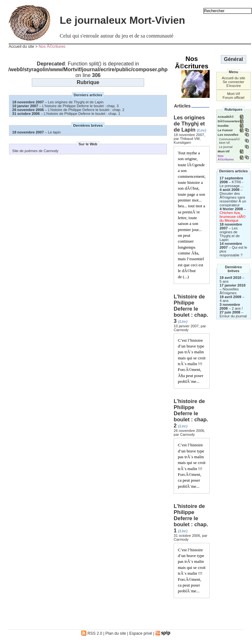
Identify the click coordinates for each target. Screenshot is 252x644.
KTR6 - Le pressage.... (232, 184)
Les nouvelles (228, 135)
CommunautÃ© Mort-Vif (229, 141)
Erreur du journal (233, 316)
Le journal (226, 147)
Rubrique (88, 82)
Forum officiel (233, 98)
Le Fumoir (225, 130)
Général (233, 59)
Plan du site (116, 633)
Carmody (181, 330)
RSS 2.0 (92, 633)
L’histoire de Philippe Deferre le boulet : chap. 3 (81, 106)
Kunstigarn (182, 142)
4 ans (224, 301)
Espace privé (141, 633)
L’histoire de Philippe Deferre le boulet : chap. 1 (82, 114)
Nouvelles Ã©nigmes (229, 291)
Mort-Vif (233, 94)
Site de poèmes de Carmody (35, 151)
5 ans (224, 281)
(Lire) (201, 130)
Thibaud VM (190, 139)
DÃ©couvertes (228, 121)
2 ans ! (237, 308)
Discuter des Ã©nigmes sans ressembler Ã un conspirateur (233, 199)
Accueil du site (21, 47)
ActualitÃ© (226, 117)
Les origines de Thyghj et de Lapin (76, 102)
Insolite (223, 126)
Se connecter (234, 82)
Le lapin (54, 132)
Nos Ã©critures (52, 47)
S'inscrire (233, 86)
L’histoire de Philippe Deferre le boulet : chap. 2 (86, 110)
